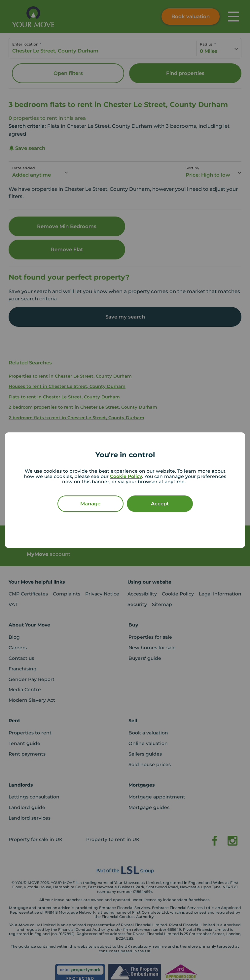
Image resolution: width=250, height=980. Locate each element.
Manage (90, 504)
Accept (160, 504)
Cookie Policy (126, 476)
